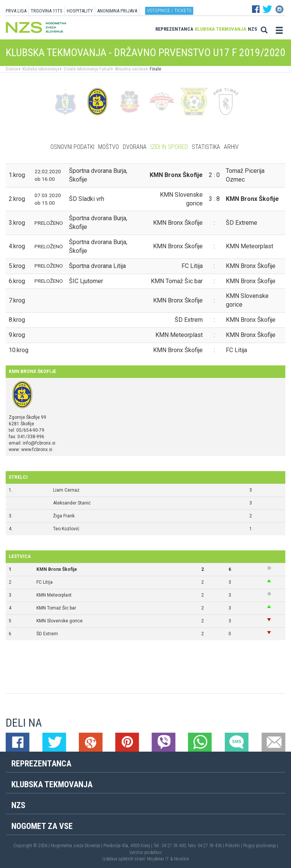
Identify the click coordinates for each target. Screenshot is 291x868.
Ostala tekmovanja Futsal (87, 69)
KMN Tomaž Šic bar (56, 608)
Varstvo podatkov (145, 852)
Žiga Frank (64, 516)
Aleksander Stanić (72, 503)
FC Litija (45, 582)
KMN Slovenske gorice (59, 621)
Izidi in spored (169, 147)
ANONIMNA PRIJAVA (117, 11)
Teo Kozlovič (66, 529)
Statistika (206, 147)
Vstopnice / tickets (169, 10)
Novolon (181, 859)
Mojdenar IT (158, 859)
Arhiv (231, 147)
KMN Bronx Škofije (57, 569)
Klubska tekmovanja (221, 29)
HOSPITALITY (80, 11)
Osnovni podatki (72, 147)
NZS (253, 29)
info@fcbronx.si (39, 443)
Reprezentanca (174, 29)
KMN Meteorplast (54, 595)
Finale (155, 69)
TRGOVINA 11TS (47, 11)
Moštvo (109, 147)
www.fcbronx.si (37, 450)
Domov (12, 69)
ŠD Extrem (47, 634)
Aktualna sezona (130, 69)
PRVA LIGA (16, 11)
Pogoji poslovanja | (261, 846)
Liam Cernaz (66, 490)
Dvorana (135, 147)
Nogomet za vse (42, 826)
